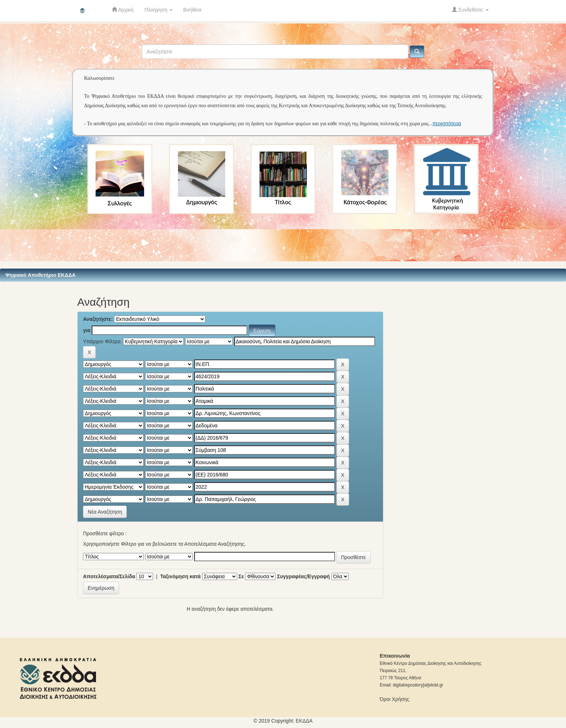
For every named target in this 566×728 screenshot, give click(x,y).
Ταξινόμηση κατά (180, 576)
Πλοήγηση (158, 10)
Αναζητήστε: (98, 319)
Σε (241, 576)
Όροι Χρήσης (395, 699)
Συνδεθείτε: (470, 10)
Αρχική (123, 10)
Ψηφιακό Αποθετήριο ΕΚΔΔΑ (40, 275)
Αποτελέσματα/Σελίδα (109, 576)
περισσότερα (447, 123)
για (87, 330)
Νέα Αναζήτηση (105, 512)
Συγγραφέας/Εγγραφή (303, 576)
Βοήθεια (192, 10)
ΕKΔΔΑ (304, 721)
